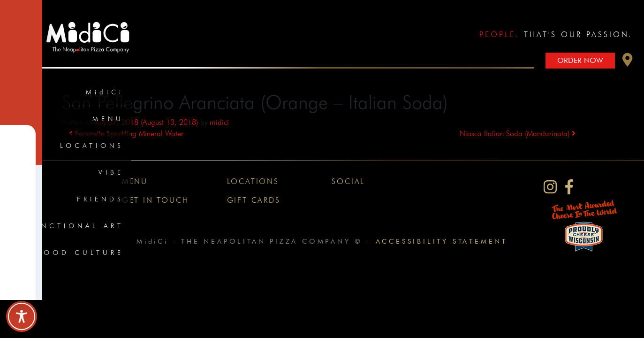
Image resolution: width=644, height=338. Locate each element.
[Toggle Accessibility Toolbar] (22, 316)
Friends (100, 199)
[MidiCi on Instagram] (550, 187)
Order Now (580, 60)
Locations (92, 146)
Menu (108, 119)
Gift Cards (254, 200)
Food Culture (80, 253)
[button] (628, 62)
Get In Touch (155, 200)
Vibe (111, 172)
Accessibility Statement (442, 241)
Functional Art (75, 226)
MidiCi (105, 92)
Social (348, 181)
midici (219, 122)
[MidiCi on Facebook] (569, 187)
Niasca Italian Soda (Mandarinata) (518, 134)
